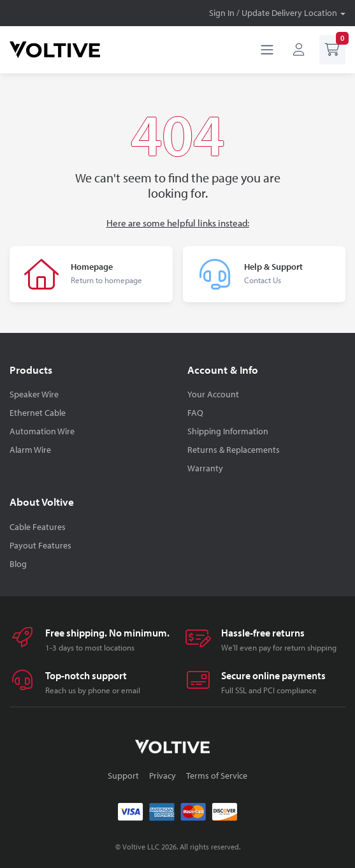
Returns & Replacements (234, 450)
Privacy (163, 776)
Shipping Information (228, 431)
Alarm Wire (30, 450)
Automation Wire (42, 431)
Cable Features (38, 527)
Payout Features (40, 545)
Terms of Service (217, 776)
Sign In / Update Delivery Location (273, 13)
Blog (18, 564)
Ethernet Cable (38, 413)
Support (123, 776)
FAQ (195, 413)
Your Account (213, 394)
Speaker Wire (34, 394)
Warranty (205, 468)
